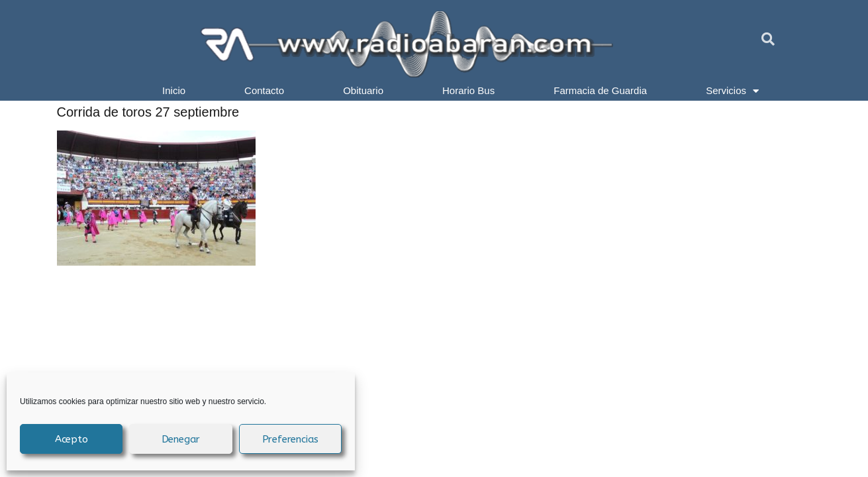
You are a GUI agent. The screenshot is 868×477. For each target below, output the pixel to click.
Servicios (732, 91)
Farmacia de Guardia (600, 90)
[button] (768, 39)
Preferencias (291, 439)
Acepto (72, 439)
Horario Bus (468, 90)
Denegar (181, 439)
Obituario (363, 90)
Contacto (264, 90)
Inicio (174, 90)
